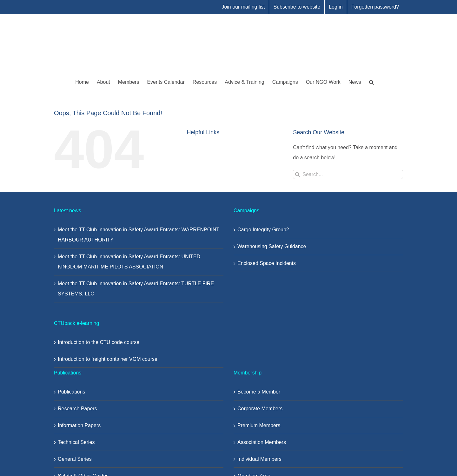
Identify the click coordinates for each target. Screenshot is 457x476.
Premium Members (259, 425)
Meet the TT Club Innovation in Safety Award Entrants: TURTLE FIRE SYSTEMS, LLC (136, 289)
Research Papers (77, 409)
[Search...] (348, 174)
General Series (75, 459)
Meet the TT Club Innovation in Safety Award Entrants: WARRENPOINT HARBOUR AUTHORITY (139, 235)
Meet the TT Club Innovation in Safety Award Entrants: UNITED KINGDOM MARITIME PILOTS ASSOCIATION (129, 262)
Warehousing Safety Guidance (272, 246)
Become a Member (259, 392)
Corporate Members (260, 409)
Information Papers (79, 425)
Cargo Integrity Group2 (263, 230)
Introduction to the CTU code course (99, 342)
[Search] (298, 174)
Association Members (262, 442)
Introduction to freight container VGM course (108, 359)
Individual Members (259, 459)
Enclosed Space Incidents (267, 263)
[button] (371, 82)
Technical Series (76, 442)
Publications (71, 392)
